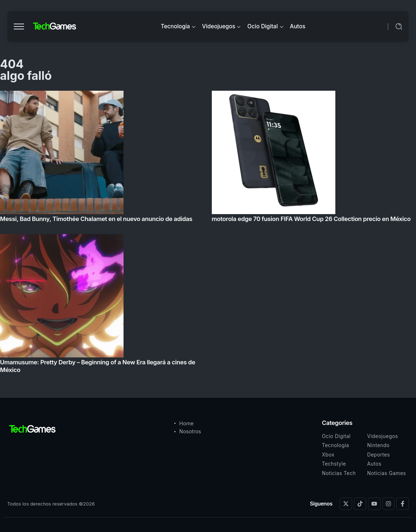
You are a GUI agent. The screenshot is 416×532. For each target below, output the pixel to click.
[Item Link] (208, 234)
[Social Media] (346, 504)
